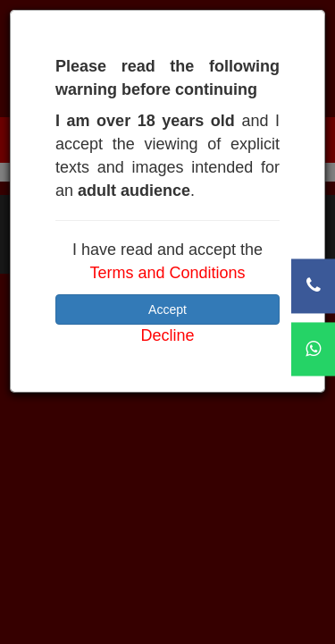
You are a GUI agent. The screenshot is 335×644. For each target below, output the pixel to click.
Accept (167, 309)
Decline (167, 335)
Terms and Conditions (167, 273)
